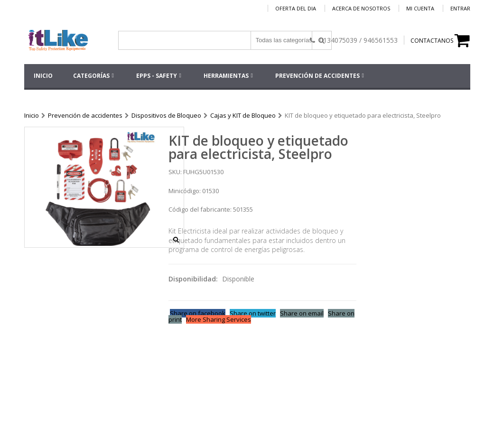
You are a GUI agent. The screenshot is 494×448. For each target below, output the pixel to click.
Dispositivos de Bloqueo (166, 115)
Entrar (460, 8)
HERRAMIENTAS (226, 76)
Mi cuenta (420, 8)
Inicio (32, 115)
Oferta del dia (296, 8)
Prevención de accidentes (317, 76)
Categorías (91, 76)
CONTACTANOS (432, 41)
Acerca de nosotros (361, 8)
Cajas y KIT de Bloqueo (243, 115)
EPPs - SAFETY (157, 76)
